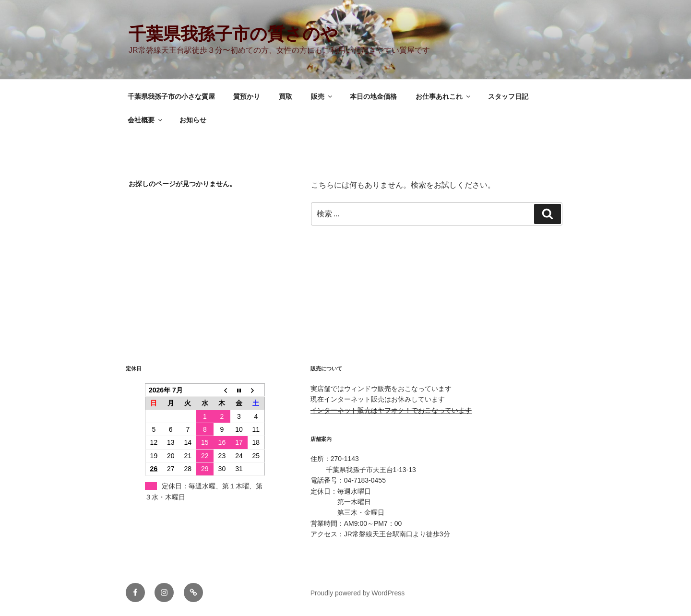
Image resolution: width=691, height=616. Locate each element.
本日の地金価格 (373, 96)
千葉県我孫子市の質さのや (233, 34)
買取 (286, 96)
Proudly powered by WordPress (358, 593)
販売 (322, 96)
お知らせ (193, 120)
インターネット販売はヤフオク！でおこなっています (391, 410)
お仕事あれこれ (444, 96)
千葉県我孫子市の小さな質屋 (171, 96)
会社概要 (146, 120)
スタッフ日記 (508, 96)
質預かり (247, 96)
